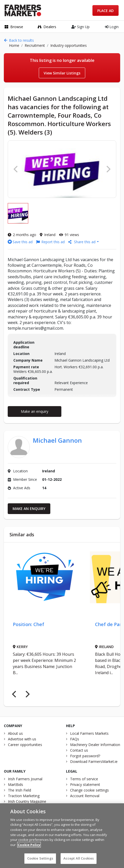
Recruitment (35, 45)
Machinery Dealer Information (95, 745)
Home (14, 45)
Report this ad (50, 242)
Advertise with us (22, 739)
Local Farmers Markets (89, 733)
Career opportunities (25, 745)
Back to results (19, 40)
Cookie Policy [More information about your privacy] (29, 847)
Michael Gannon (57, 440)
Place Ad (106, 11)
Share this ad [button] (82, 242)
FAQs (75, 739)
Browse (14, 27)
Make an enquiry (35, 411)
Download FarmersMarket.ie (94, 761)
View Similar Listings (62, 73)
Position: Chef (28, 624)
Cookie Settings (40, 861)
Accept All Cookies (79, 861)
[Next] (27, 694)
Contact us (79, 750)
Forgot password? (85, 756)
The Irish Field (20, 790)
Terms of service (84, 779)
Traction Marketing (24, 796)
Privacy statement (85, 784)
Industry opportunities (69, 45)
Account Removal (85, 796)
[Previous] (15, 694)
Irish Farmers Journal (25, 779)
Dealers (47, 27)
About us (15, 733)
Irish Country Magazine (27, 801)
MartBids (16, 784)
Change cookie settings (89, 790)
